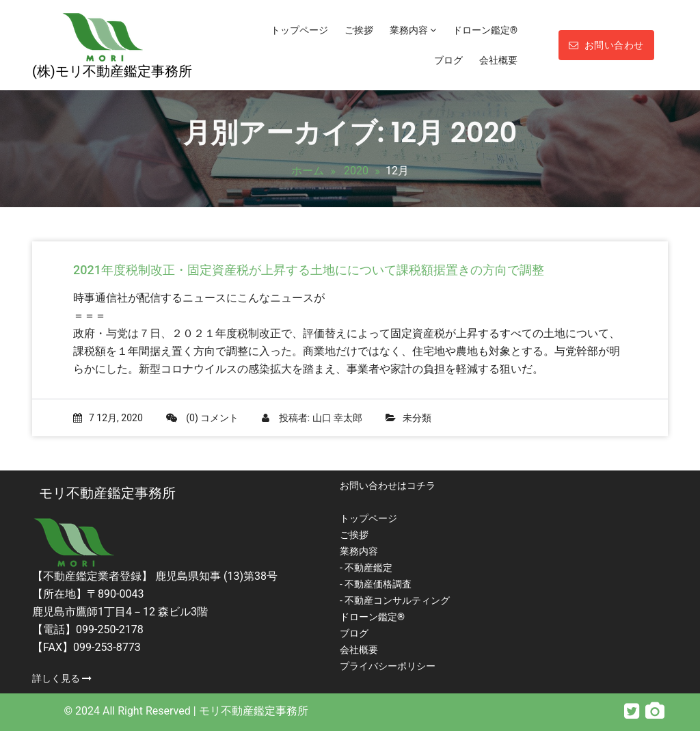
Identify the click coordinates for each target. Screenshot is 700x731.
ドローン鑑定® (485, 30)
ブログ (448, 60)
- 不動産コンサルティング (395, 600)
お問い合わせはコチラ (388, 486)
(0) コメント (202, 418)
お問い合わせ (606, 45)
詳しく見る (62, 678)
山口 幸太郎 (337, 418)
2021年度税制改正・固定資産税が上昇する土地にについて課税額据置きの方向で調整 (309, 270)
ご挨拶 (359, 30)
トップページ (299, 30)
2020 (356, 171)
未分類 (417, 418)
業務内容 (413, 30)
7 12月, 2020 (108, 418)
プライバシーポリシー (388, 666)
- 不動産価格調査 (376, 584)
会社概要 (498, 60)
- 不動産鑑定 (366, 568)
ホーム (308, 171)
